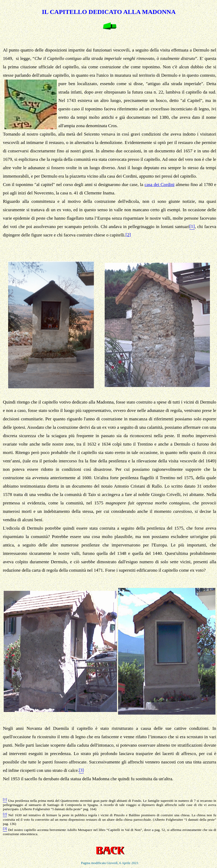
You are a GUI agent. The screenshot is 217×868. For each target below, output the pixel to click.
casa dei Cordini (159, 185)
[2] (128, 235)
